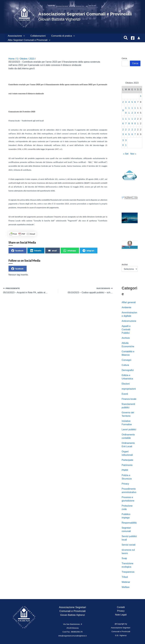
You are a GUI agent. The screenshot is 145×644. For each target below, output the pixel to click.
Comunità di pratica (61, 36)
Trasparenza (128, 572)
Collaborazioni (37, 36)
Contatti (121, 607)
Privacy (125, 484)
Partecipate (127, 460)
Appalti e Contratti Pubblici (126, 329)
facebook (17, 251)
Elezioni (126, 384)
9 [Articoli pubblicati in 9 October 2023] (123, 110)
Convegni (126, 360)
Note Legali (121, 615)
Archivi (125, 265)
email (52, 251)
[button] (23, 36)
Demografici (128, 370)
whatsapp (70, 251)
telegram (88, 251)
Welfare (126, 587)
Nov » (133, 154)
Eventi (125, 394)
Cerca (124, 58)
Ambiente (126, 307)
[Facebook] (133, 38)
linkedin (36, 251)
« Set (126, 154)
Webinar (126, 582)
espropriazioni (129, 389)
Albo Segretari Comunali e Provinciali (29, 40)
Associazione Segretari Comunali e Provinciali (85, 14)
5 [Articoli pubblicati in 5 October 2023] (132, 102)
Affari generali (129, 302)
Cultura (125, 365)
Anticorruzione (129, 321)
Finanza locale (129, 399)
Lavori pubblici (129, 429)
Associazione (16, 36)
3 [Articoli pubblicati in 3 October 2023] (126, 102)
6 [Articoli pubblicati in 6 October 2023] (135, 102)
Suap (124, 558)
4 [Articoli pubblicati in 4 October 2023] (129, 102)
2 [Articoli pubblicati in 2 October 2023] (123, 102)
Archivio (126, 338)
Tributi (125, 577)
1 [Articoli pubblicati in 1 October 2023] (141, 96)
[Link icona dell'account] (139, 38)
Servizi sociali (129, 545)
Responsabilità (129, 523)
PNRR (125, 470)
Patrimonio (127, 465)
